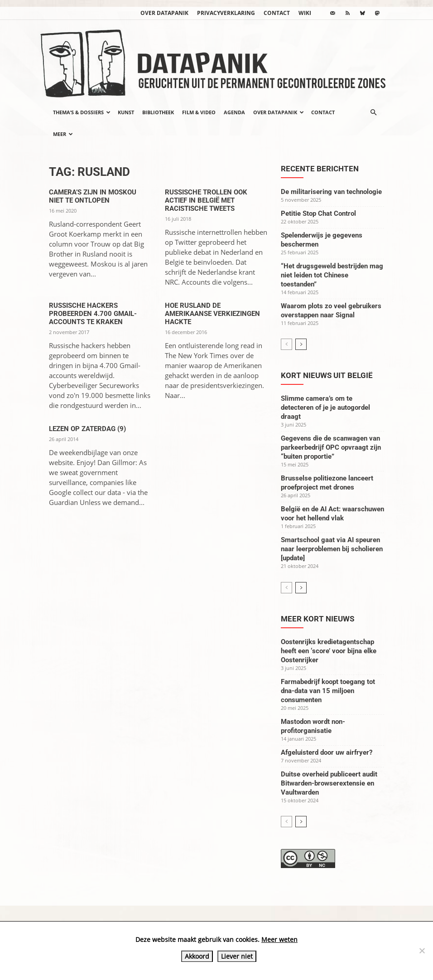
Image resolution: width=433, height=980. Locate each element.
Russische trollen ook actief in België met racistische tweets (206, 200)
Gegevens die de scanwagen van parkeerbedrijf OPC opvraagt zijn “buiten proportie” (331, 447)
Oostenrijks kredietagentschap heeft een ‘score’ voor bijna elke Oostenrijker (329, 651)
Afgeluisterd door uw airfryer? (327, 752)
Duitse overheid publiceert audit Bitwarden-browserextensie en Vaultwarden (329, 783)
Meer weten (279, 939)
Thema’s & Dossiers (82, 112)
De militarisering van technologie (331, 192)
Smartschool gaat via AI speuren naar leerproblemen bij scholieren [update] (332, 549)
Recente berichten (320, 169)
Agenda (234, 112)
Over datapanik (164, 13)
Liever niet (237, 956)
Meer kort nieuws (318, 619)
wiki (305, 13)
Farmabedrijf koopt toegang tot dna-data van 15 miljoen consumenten (328, 691)
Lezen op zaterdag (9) (87, 429)
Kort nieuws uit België (327, 375)
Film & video (199, 112)
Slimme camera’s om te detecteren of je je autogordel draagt (325, 408)
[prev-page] (286, 344)
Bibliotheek (158, 112)
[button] (373, 112)
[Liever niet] (422, 951)
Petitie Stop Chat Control (318, 213)
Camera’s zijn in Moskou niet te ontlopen (93, 196)
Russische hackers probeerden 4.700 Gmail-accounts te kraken (93, 314)
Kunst (126, 112)
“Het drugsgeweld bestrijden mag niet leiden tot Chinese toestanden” (332, 275)
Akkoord (197, 956)
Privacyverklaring (226, 13)
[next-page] (301, 344)
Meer (63, 134)
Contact (277, 13)
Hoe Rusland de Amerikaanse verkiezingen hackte (212, 314)
